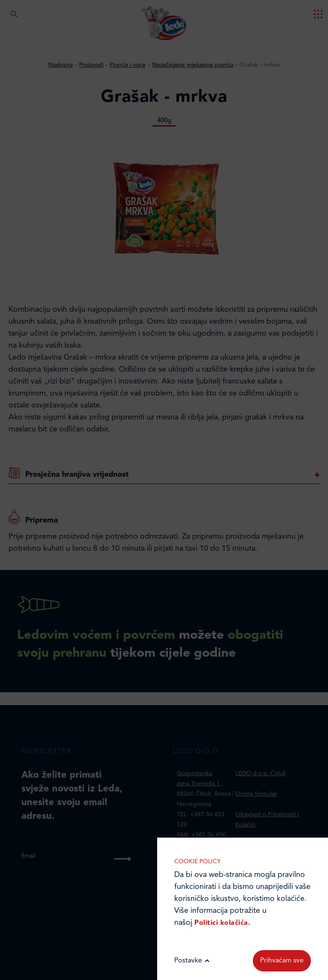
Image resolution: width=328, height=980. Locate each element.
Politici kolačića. (222, 923)
